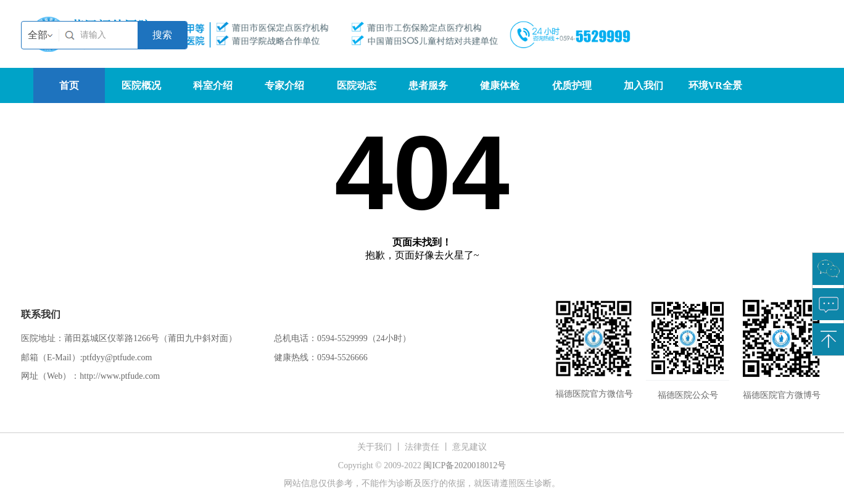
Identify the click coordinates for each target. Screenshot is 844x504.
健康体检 (500, 85)
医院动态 (357, 85)
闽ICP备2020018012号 (465, 465)
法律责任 (422, 447)
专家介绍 (284, 85)
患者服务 (428, 85)
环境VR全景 (715, 85)
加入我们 (643, 85)
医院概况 (141, 85)
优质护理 (572, 85)
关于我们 (374, 447)
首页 (69, 85)
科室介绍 (213, 85)
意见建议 (470, 447)
